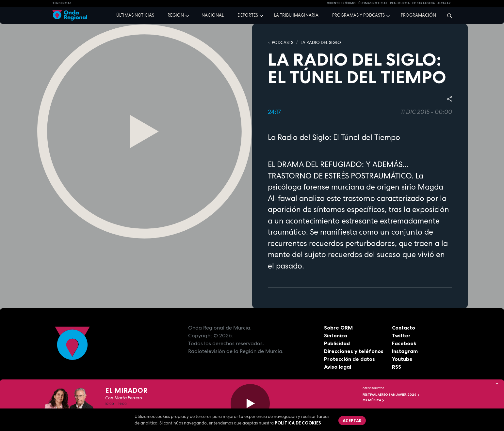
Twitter (401, 335)
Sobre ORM (338, 328)
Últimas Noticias (373, 3)
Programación (418, 15)
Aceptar (352, 421)
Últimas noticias (135, 15)
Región (176, 15)
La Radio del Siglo (321, 43)
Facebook (404, 343)
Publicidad (337, 343)
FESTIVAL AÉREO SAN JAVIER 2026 (391, 395)
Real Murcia (400, 3)
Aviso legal (338, 367)
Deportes (248, 15)
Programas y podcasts (358, 15)
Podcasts (283, 43)
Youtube (402, 359)
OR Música (374, 400)
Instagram (405, 351)
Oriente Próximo (341, 3)
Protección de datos (350, 359)
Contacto (404, 328)
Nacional (213, 15)
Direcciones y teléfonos (354, 351)
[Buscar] (447, 15)
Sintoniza (336, 335)
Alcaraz (444, 3)
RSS (397, 367)
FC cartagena (423, 3)
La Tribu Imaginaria (296, 15)
